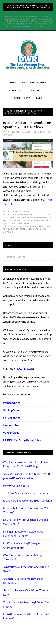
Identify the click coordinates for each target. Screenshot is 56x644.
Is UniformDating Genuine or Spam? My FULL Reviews (27, 125)
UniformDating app (39, 220)
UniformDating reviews (17, 223)
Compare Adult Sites (28, 55)
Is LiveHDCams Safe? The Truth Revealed (27, 500)
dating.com (13, 215)
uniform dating (24, 217)
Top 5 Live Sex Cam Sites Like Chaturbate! (27, 493)
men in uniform (30, 215)
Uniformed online (24, 229)
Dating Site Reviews (18, 212)
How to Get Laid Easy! (16, 486)
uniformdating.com (15, 226)
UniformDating (18, 220)
